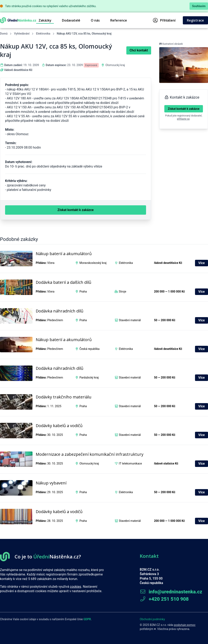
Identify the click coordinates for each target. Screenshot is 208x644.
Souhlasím (199, 6)
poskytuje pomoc (185, 625)
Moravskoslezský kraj (93, 263)
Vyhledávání (22, 34)
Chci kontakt (139, 50)
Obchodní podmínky (152, 619)
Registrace (195, 20)
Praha (83, 292)
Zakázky (45, 20)
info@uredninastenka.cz (171, 592)
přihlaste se (183, 119)
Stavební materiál (130, 320)
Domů (4, 34)
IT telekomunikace (130, 463)
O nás (95, 20)
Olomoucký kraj (115, 65)
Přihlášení (164, 20)
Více (201, 263)
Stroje (122, 292)
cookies (75, 587)
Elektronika (43, 34)
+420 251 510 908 (164, 599)
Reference (119, 20)
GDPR (87, 619)
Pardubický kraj (89, 377)
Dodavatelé (71, 20)
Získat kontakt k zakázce (184, 109)
